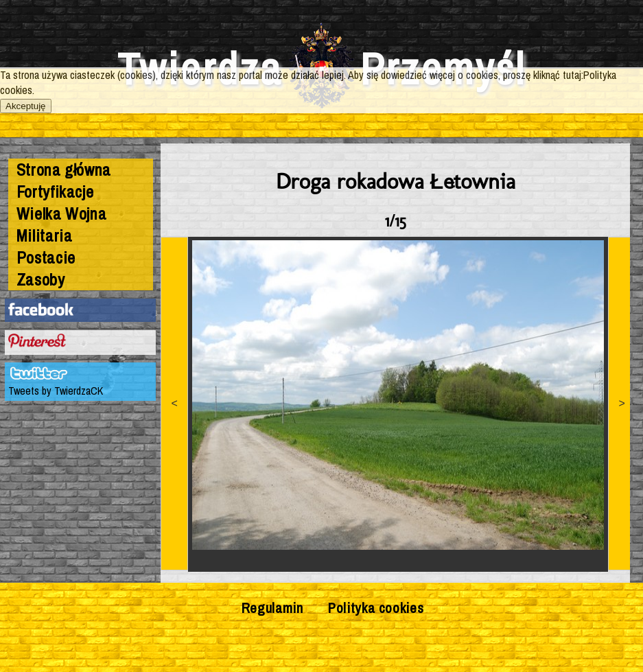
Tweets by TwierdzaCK (56, 391)
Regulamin (272, 607)
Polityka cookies (376, 607)
